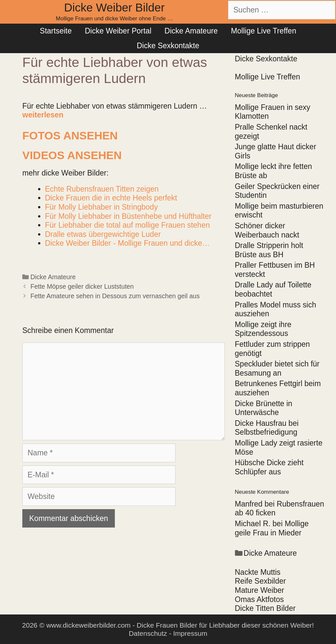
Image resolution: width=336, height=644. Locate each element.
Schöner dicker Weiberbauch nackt (267, 230)
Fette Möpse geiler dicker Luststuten (82, 286)
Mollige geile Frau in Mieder (272, 528)
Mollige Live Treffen (264, 31)
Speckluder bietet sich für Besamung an (277, 368)
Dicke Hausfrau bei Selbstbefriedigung (267, 428)
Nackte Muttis (258, 572)
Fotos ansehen (70, 135)
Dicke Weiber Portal (118, 31)
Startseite (56, 31)
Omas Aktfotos (260, 599)
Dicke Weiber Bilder (114, 7)
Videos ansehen (72, 155)
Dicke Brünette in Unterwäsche (264, 408)
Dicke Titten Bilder (265, 608)
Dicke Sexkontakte (168, 46)
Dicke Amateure (191, 31)
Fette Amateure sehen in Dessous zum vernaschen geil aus (115, 296)
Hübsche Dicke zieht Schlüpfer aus (269, 467)
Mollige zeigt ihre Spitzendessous (263, 329)
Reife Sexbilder (261, 581)
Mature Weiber (260, 590)
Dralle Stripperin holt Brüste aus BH (269, 250)
